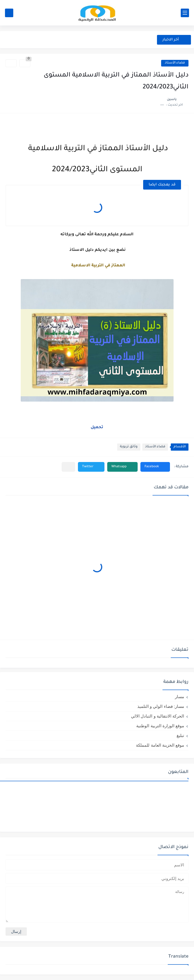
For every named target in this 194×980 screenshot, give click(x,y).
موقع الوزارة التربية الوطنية (160, 726)
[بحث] (9, 13)
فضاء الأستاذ (175, 63)
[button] (155, 467)
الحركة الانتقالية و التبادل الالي (158, 716)
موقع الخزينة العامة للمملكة (160, 745)
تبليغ (180, 735)
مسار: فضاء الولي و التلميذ (161, 706)
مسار (179, 697)
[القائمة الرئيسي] (185, 13)
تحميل (97, 428)
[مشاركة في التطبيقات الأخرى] (68, 467)
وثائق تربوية (129, 447)
